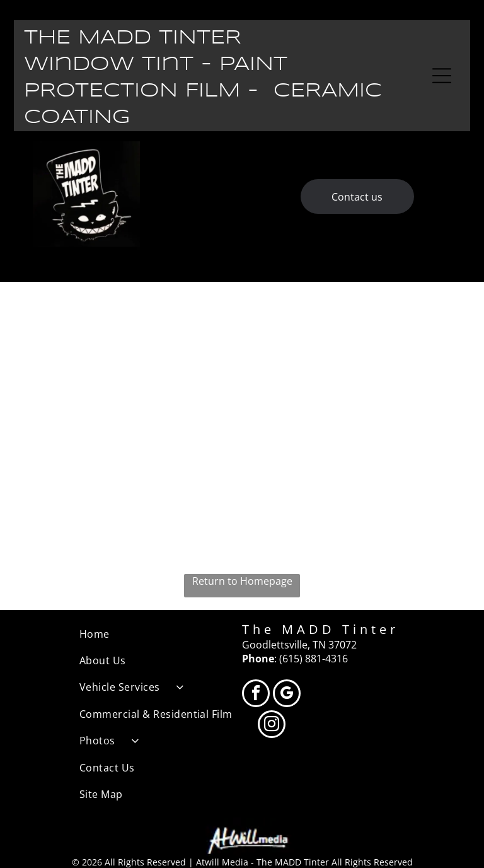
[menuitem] (161, 634)
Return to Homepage (242, 581)
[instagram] (272, 726)
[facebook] (256, 695)
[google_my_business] (287, 695)
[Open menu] (442, 76)
